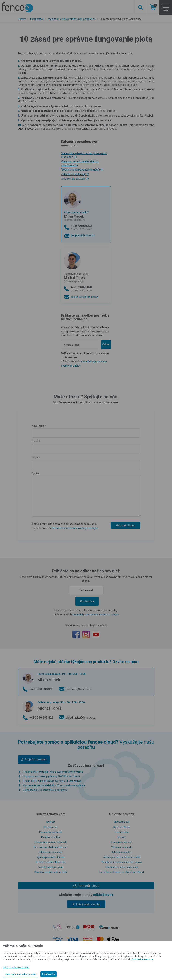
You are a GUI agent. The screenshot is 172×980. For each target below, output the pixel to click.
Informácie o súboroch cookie (122, 867)
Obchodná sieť (122, 822)
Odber (106, 344)
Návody (122, 837)
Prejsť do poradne (36, 760)
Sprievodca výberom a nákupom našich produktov (84, 155)
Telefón (36, 457)
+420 (89, 228)
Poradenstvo (37, 19)
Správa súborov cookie (16, 967)
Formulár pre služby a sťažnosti (50, 847)
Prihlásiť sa (87, 601)
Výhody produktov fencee (51, 857)
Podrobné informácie (142, 959)
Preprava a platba (50, 837)
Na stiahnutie (122, 832)
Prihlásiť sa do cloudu (86, 904)
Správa (36, 473)
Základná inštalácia (75, 174)
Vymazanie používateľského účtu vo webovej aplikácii (54, 785)
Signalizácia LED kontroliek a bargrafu (45, 790)
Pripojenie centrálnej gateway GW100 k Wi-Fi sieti (51, 776)
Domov (22, 19)
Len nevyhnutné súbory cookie (20, 974)
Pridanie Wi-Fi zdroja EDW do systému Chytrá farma (53, 772)
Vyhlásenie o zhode (122, 847)
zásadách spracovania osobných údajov (75, 528)
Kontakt (51, 822)
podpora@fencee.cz (83, 235)
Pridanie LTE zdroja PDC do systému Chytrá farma (52, 781)
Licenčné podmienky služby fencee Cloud (122, 872)
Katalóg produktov (122, 852)
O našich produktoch (75, 179)
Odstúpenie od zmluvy (51, 852)
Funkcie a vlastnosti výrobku (51, 862)
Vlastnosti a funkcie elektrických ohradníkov (72, 19)
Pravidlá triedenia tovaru (51, 867)
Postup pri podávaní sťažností (51, 842)
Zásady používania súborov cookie (122, 857)
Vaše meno (38, 426)
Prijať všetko (48, 974)
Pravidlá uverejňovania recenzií (51, 872)
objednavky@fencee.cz (84, 297)
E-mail (35, 442)
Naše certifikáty (122, 827)
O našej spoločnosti (122, 842)
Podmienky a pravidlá (51, 832)
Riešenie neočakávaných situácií (82, 170)
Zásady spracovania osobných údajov (122, 862)
